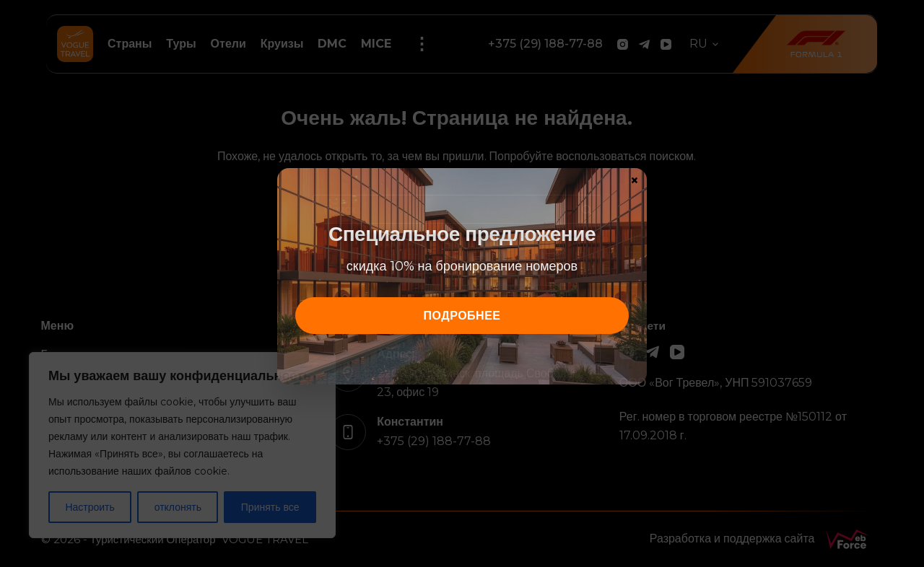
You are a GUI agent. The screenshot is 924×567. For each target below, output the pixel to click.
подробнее (462, 316)
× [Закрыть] (635, 180)
